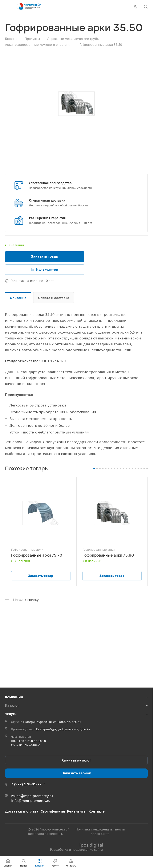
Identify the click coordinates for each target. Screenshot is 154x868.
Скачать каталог (76, 760)
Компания (14, 697)
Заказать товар (45, 256)
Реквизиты (77, 811)
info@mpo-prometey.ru (31, 801)
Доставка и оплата (22, 811)
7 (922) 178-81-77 (26, 784)
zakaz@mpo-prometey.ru (32, 796)
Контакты (97, 811)
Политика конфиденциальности (100, 829)
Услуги (11, 714)
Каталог (12, 705)
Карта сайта (100, 834)
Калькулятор (47, 269)
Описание (18, 298)
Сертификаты (53, 811)
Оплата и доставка (54, 298)
